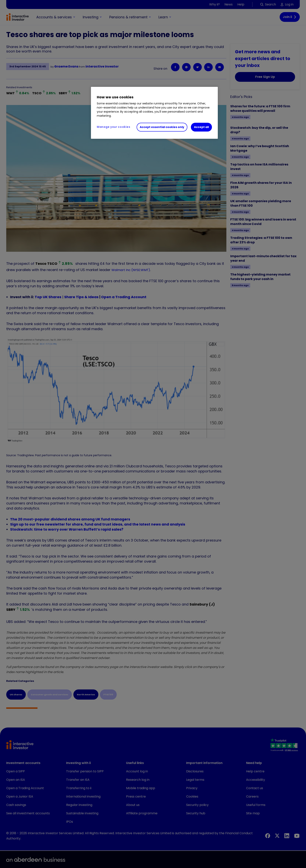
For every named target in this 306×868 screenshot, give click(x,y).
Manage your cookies (113, 127)
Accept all (201, 127)
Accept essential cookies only (162, 127)
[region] (154, 113)
